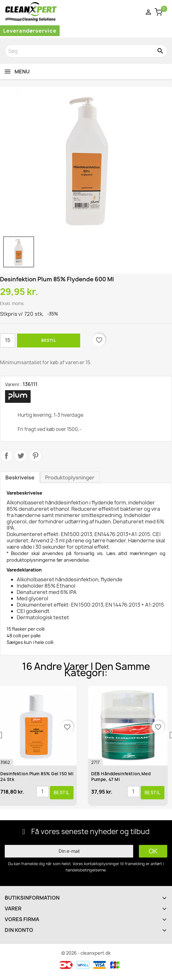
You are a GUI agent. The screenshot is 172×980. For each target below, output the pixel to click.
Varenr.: (13, 384)
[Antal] (8, 340)
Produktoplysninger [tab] (70, 478)
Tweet (21, 456)
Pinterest (35, 456)
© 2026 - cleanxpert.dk (86, 953)
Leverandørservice (30, 31)
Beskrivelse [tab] (20, 478)
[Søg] (86, 51)
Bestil (49, 340)
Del (6, 456)
